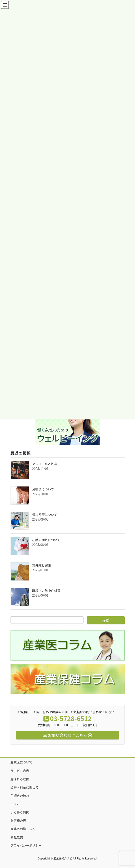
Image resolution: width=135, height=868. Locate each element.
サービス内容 (20, 771)
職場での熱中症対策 (46, 591)
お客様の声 (18, 820)
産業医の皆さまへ (23, 829)
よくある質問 (20, 812)
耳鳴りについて (43, 489)
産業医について (21, 762)
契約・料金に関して (25, 787)
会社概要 (17, 837)
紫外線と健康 (42, 565)
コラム (15, 804)
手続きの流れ (20, 796)
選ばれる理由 (20, 779)
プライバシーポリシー (26, 845)
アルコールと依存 (45, 464)
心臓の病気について (46, 540)
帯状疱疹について (45, 515)
